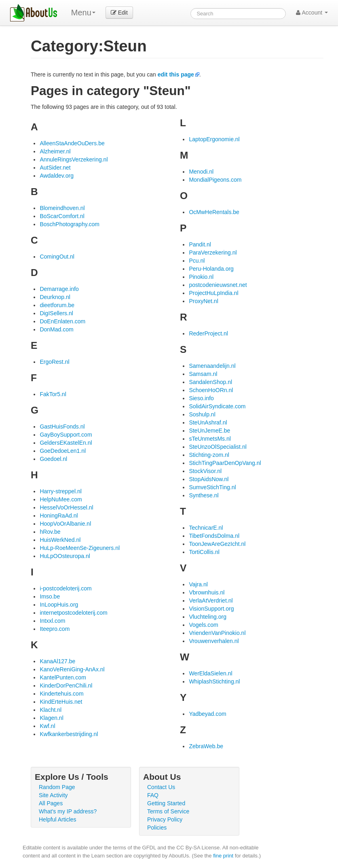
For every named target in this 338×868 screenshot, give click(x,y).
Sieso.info (201, 398)
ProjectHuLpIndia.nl (213, 293)
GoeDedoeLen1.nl (63, 451)
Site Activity (53, 795)
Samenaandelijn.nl (212, 366)
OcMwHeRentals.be (214, 212)
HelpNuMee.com (61, 499)
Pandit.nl (200, 244)
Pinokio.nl (201, 277)
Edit (119, 13)
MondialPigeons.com (215, 180)
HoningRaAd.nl (59, 516)
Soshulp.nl (202, 414)
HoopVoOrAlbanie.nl (65, 524)
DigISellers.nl (56, 313)
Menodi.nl (201, 172)
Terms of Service (168, 811)
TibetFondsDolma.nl (214, 536)
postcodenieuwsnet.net (218, 285)
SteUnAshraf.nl (208, 422)
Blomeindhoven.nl (62, 208)
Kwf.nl (47, 726)
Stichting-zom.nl (209, 455)
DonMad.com (56, 329)
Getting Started (166, 803)
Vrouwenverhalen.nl (214, 641)
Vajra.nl (198, 584)
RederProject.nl (208, 333)
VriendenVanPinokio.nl (217, 633)
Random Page (57, 787)
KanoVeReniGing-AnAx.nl (72, 669)
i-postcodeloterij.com (65, 588)
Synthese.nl (204, 495)
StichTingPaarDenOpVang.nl (225, 463)
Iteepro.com (55, 629)
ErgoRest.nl (54, 362)
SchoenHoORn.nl (211, 390)
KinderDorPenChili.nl (66, 685)
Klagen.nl (51, 718)
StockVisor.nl (205, 471)
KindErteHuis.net (61, 702)
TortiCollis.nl (204, 552)
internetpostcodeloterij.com (73, 613)
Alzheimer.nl (55, 151)
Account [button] (312, 13)
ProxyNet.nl (203, 301)
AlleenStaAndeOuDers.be (72, 143)
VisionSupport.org (211, 609)
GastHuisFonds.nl (62, 427)
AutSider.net (55, 168)
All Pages (51, 803)
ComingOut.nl (57, 257)
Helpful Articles (58, 819)
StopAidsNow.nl (209, 479)
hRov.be (50, 532)
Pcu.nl (197, 261)
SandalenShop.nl (210, 382)
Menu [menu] (83, 13)
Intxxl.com (52, 621)
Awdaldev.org (57, 176)
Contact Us (161, 787)
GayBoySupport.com (66, 435)
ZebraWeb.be (206, 746)
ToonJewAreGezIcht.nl (217, 544)
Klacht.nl (51, 710)
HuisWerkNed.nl (60, 540)
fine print (223, 856)
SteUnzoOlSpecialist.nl (218, 447)
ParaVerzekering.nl (213, 253)
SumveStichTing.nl (212, 487)
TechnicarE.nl (206, 528)
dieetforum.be (57, 305)
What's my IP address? (68, 811)
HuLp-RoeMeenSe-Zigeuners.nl (80, 548)
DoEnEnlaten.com (62, 321)
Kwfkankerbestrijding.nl (69, 734)
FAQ (153, 795)
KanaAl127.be (57, 661)
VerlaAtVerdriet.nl (211, 601)
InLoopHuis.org (59, 605)
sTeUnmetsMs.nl (210, 439)
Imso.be (50, 596)
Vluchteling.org (208, 617)
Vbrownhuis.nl (207, 592)
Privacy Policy (165, 819)
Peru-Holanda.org (211, 269)
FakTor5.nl (53, 394)
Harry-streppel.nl (60, 491)
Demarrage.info (59, 289)
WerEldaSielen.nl (210, 673)
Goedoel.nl (53, 459)
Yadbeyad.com (207, 714)
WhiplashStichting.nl (214, 681)
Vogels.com (203, 625)
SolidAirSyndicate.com (217, 406)
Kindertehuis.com (61, 694)
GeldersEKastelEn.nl (66, 443)
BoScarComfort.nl (62, 216)
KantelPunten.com (63, 677)
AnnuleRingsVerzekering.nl (74, 159)
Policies (157, 828)
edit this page (176, 74)
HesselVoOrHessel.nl (66, 507)
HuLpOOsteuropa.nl (65, 556)
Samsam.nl (203, 374)
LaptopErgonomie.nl (214, 139)
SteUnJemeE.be (209, 431)
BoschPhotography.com (70, 224)
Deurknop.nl (55, 297)
